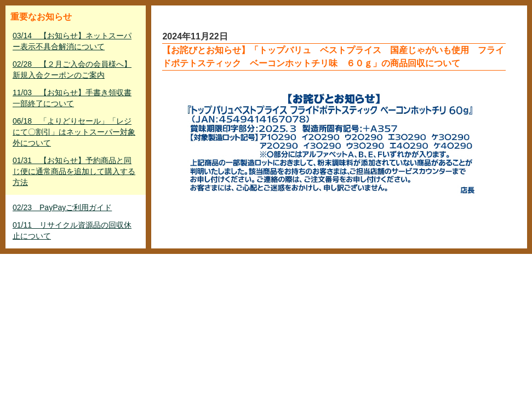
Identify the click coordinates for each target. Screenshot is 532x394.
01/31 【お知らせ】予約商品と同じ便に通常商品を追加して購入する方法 (74, 171)
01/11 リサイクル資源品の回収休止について (72, 230)
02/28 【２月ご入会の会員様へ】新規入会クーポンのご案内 (72, 69)
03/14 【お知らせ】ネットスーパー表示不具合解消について (72, 41)
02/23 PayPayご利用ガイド (62, 207)
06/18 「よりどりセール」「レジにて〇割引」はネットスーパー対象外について (74, 132)
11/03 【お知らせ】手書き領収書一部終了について (72, 98)
